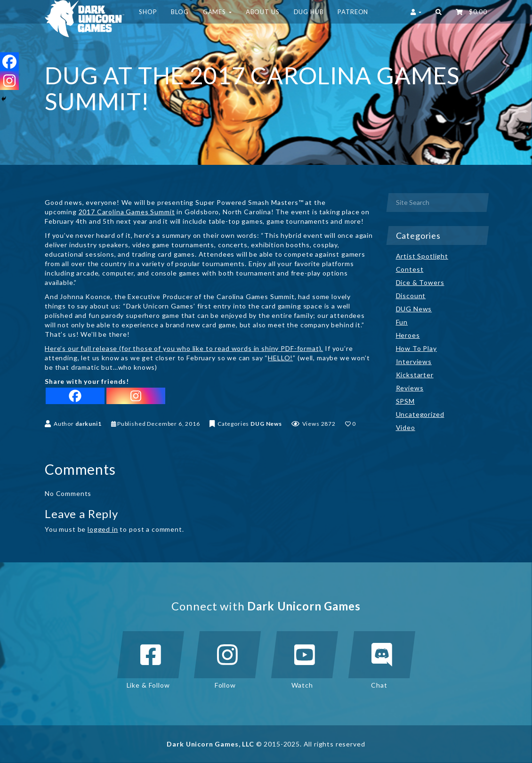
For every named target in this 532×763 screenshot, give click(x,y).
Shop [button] (148, 12)
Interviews (414, 361)
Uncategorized (420, 414)
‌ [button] (472, 12)
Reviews (410, 388)
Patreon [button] (353, 12)
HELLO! (280, 358)
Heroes (408, 335)
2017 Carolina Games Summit (127, 212)
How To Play (416, 348)
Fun (402, 322)
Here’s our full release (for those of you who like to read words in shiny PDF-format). (184, 348)
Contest (410, 269)
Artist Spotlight (422, 256)
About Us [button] (263, 12)
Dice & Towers (420, 282)
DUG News (266, 424)
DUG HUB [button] (309, 12)
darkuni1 (89, 424)
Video (406, 427)
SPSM (405, 401)
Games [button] (217, 12)
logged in (103, 529)
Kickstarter (415, 375)
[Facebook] (75, 396)
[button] (439, 12)
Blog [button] (180, 12)
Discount (411, 296)
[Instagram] (136, 396)
